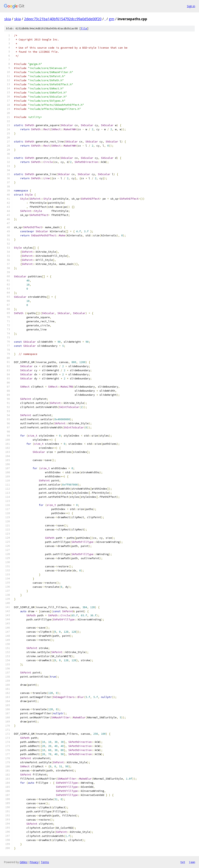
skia (8, 19)
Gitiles (23, 862)
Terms (45, 862)
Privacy (34, 862)
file (84, 28)
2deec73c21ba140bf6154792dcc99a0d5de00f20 (63, 19)
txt (183, 862)
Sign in (191, 6)
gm (112, 19)
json (192, 862)
